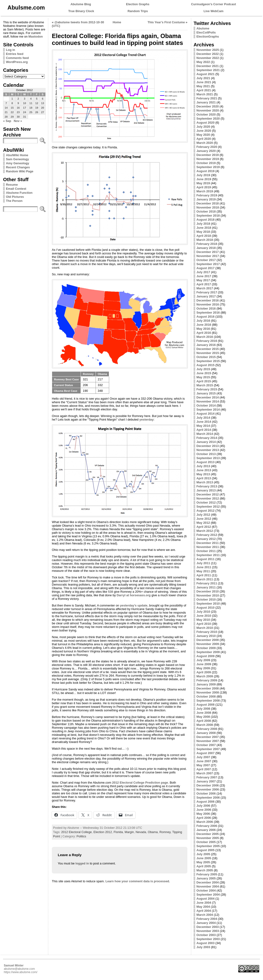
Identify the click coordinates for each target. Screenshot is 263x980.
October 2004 (206, 890)
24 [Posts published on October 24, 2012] (25, 112)
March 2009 (205, 676)
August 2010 (205, 608)
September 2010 (208, 604)
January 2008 (206, 733)
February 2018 (207, 244)
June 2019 (204, 179)
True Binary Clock (81, 11)
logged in (82, 863)
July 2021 (203, 78)
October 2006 (206, 793)
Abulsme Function (19, 193)
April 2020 (204, 139)
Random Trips (138, 11)
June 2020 (204, 131)
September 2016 (208, 313)
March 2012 (205, 531)
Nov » (18, 121)
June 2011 (204, 567)
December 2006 (208, 785)
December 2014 (208, 397)
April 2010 (204, 624)
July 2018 (203, 224)
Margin (129, 832)
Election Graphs (138, 4)
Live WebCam (214, 11)
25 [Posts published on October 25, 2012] (31, 112)
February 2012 (207, 535)
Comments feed (17, 58)
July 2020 (203, 127)
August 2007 (205, 753)
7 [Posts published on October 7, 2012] (6, 103)
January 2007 (206, 781)
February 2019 (207, 195)
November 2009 (208, 644)
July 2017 (203, 272)
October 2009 (206, 648)
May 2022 (203, 62)
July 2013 (203, 466)
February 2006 (207, 826)
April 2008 (204, 721)
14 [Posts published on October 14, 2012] (6, 108)
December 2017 (208, 252)
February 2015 (207, 389)
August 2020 (205, 123)
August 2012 (205, 511)
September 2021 (208, 70)
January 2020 (206, 151)
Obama (153, 832)
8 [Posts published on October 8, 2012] (12, 103)
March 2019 (205, 191)
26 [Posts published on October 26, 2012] (37, 112)
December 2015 (208, 349)
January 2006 (206, 830)
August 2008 (205, 705)
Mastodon (35, 36)
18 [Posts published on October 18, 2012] (31, 108)
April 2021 (204, 90)
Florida (118, 832)
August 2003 (205, 943)
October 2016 (206, 308)
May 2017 (203, 280)
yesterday (146, 420)
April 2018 (204, 236)
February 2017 (207, 292)
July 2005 (203, 854)
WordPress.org (17, 62)
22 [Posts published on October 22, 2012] (12, 112)
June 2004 (204, 903)
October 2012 (206, 502)
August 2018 (205, 220)
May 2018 (203, 232)
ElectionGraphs (208, 36)
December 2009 (208, 640)
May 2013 (203, 474)
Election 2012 (103, 832)
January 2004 (206, 923)
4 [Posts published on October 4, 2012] (31, 99)
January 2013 (206, 490)
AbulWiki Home (17, 155)
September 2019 (208, 167)
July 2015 (203, 369)
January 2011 (206, 587)
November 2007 (208, 741)
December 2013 (208, 446)
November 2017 (208, 256)
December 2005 (208, 834)
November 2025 (208, 50)
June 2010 (204, 616)
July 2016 (203, 321)
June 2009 (204, 664)
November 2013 (208, 450)
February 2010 (207, 632)
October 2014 (206, 405)
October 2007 (206, 745)
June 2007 (204, 761)
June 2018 (204, 228)
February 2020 (207, 147)
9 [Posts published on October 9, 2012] (18, 103)
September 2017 (208, 264)
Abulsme (203, 28)
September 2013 (208, 458)
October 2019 (206, 163)
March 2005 (205, 870)
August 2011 (205, 559)
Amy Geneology (17, 163)
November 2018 (208, 207)
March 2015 (205, 385)
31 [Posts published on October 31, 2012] (25, 117)
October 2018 (206, 211)
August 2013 (205, 462)
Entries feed (15, 54)
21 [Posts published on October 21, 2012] (6, 112)
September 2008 (208, 701)
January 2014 (206, 442)
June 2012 (204, 519)
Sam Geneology (17, 159)
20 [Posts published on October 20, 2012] (43, 108)
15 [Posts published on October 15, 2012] (12, 108)
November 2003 (208, 931)
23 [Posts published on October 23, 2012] (18, 112)
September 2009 (208, 652)
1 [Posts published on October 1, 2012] (12, 99)
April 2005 (204, 866)
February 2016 (207, 341)
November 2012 (208, 498)
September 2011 (208, 555)
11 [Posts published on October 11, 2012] (31, 103)
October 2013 (206, 454)
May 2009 (203, 668)
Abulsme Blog (81, 4)
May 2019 (203, 183)
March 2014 (205, 434)
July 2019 (203, 175)
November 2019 (208, 159)
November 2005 (208, 838)
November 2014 (208, 401)
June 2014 (204, 422)
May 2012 (203, 523)
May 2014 (203, 426)
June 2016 (204, 325)
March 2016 (205, 337)
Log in (10, 50)
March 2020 (205, 143)
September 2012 (208, 507)
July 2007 (203, 757)
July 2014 (203, 418)
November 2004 (208, 886)
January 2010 (206, 636)
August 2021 (205, 74)
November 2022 (208, 58)
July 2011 (203, 563)
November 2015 (208, 353)
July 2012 (203, 515)
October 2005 (206, 842)
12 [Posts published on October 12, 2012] (37, 103)
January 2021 (206, 102)
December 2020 (208, 106)
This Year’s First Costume (166, 22)
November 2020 (208, 110)
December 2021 (208, 66)
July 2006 (203, 806)
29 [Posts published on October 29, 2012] (12, 117)
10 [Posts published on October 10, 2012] (25, 103)
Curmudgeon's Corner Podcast (214, 4)
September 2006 (208, 798)
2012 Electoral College (76, 832)
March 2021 (205, 94)
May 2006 (203, 814)
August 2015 (205, 365)
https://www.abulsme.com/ (21, 972)
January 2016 (206, 345)
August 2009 (205, 656)
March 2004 (205, 915)
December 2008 (208, 688)
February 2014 (207, 438)
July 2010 (203, 612)
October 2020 (206, 114)
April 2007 (204, 769)
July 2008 (203, 709)
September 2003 (208, 939)
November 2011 (208, 547)
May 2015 (203, 377)
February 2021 (207, 98)
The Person (14, 201)
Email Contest (16, 189)
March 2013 (205, 482)
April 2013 (204, 478)
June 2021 (204, 82)
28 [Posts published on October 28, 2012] (6, 117)
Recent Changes (18, 167)
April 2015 (204, 381)
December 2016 (208, 300)
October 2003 (206, 935)
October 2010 (206, 599)
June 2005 (204, 858)
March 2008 (205, 725)
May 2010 (203, 620)
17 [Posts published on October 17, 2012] (25, 108)
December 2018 (208, 203)
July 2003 (203, 947)
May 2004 (203, 907)
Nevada (141, 832)
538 (110, 592)
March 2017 (205, 288)
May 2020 (203, 135)
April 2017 (204, 284)
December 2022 (208, 54)
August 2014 (205, 414)
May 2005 (203, 862)
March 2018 (205, 240)
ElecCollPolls (206, 32)
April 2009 (204, 672)
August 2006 (205, 802)
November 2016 (208, 304)
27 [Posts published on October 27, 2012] (43, 112)
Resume (12, 185)
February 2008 (207, 729)
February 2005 (207, 874)
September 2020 (208, 119)
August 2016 (205, 317)
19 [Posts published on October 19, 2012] (37, 108)
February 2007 (207, 777)
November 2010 (208, 595)
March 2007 (205, 773)
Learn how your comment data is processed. (138, 881)
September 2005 (208, 846)
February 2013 (207, 486)
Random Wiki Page (20, 171)
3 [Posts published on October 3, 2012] (24, 99)
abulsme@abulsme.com (19, 969)
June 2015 (204, 373)
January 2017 (206, 296)
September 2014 (208, 410)
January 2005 (206, 878)
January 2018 (206, 248)
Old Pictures (15, 197)
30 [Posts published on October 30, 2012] (18, 117)
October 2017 (206, 260)
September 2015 (208, 361)
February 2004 (207, 919)
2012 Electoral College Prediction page (140, 783)
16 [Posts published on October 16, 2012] (18, 108)
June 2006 (204, 810)
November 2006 (208, 789)
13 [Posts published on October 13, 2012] (43, 103)
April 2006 (204, 818)
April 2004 (204, 911)
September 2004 (208, 895)
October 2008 (206, 696)
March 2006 (205, 822)
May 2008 (203, 717)
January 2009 (206, 684)
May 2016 (203, 329)
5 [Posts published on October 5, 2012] (37, 99)
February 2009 (207, 680)
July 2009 (203, 660)
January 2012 (206, 539)
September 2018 (208, 216)
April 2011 (204, 575)
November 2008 (208, 692)
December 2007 (208, 737)
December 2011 (208, 543)
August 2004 (205, 899)
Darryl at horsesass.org (134, 595)
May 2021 (203, 86)
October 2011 (206, 551)
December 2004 (208, 882)
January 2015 (206, 393)
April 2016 (204, 333)
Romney (165, 832)
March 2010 (205, 628)
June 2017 (204, 276)
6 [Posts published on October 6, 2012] (43, 99)
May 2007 (203, 765)
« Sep (7, 121)
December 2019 (208, 155)
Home (117, 22)
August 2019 (205, 171)
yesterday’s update (134, 605)
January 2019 (206, 199)
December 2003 (208, 927)
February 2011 (207, 583)
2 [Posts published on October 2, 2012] (18, 99)
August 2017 (205, 268)
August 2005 (205, 850)
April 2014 (204, 430)
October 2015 (206, 357)
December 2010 (208, 591)
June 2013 (204, 470)
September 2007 (208, 749)
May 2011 (203, 571)
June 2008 (204, 713)
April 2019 (204, 187)
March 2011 (205, 579)
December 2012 (208, 494)
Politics (81, 836)
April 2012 (204, 527)
